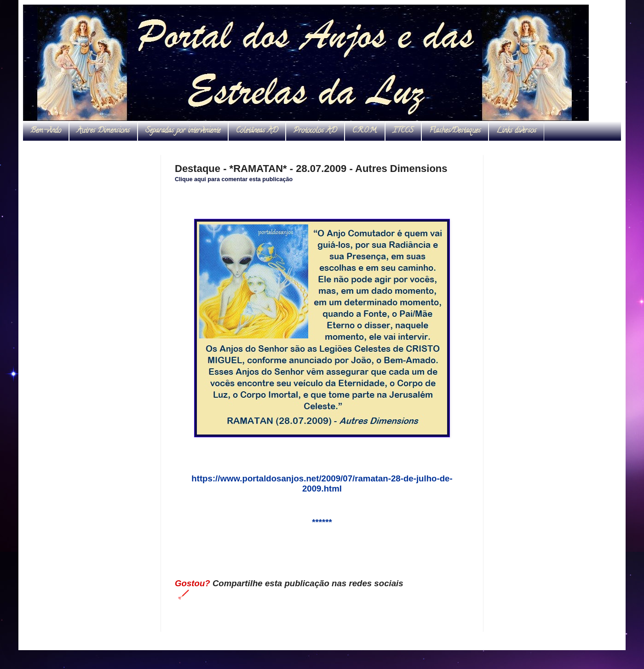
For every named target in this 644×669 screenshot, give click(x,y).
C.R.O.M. (365, 131)
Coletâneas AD (257, 131)
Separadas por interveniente (183, 131)
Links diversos (516, 131)
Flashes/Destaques (455, 131)
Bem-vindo (46, 131)
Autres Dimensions (103, 131)
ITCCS (403, 131)
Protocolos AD (315, 131)
